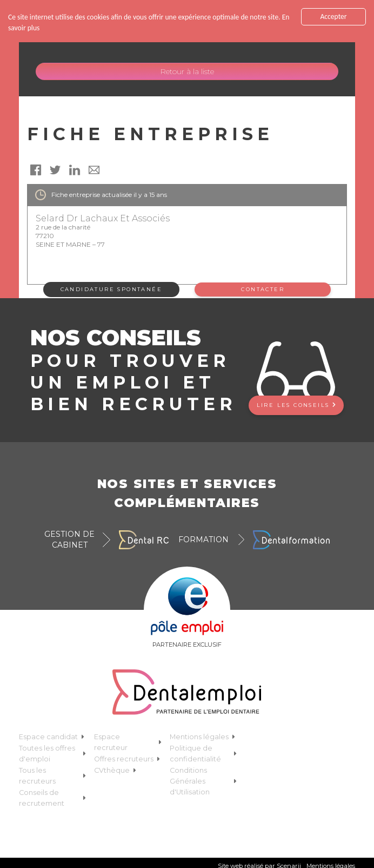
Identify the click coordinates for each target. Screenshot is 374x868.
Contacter (263, 289)
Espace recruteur (128, 742)
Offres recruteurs (127, 759)
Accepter (333, 17)
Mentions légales (202, 737)
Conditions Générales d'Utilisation (203, 781)
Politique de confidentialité (203, 754)
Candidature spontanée (111, 289)
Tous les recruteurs (53, 776)
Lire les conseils (296, 405)
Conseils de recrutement (53, 798)
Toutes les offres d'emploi (53, 754)
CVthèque (115, 770)
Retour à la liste (187, 71)
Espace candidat (52, 737)
